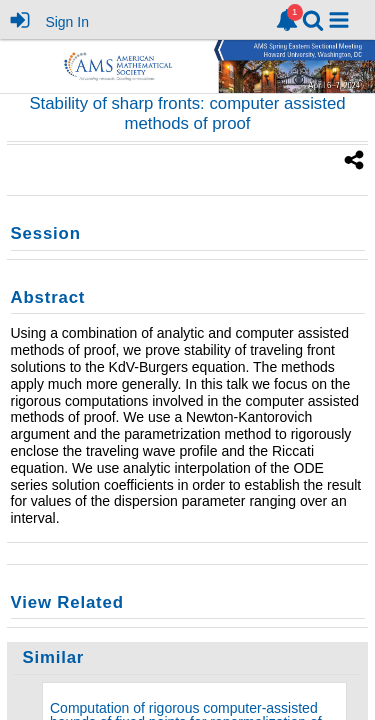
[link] (287, 20)
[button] (339, 20)
